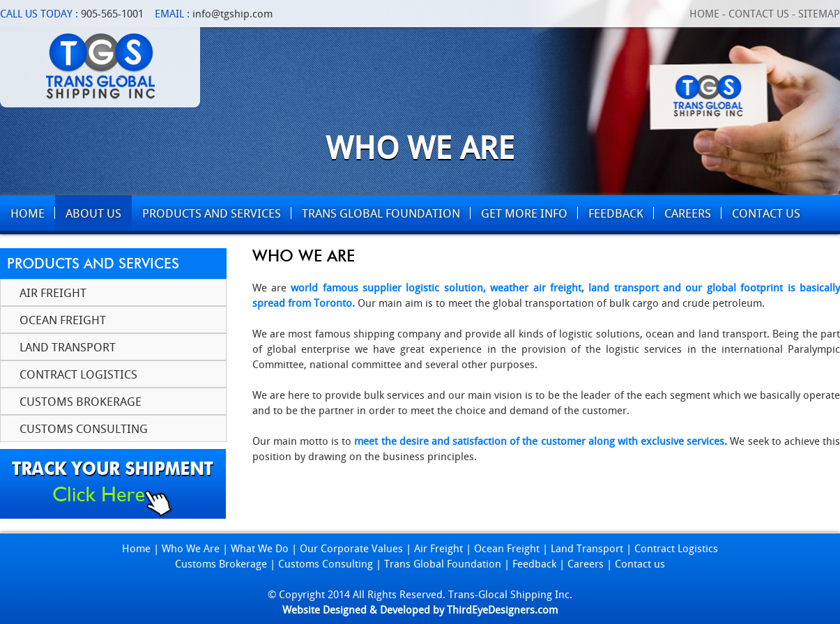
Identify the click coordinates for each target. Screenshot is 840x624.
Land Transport (68, 347)
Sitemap (819, 13)
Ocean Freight (63, 320)
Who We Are (191, 548)
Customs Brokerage (81, 401)
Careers (586, 563)
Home (704, 13)
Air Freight (53, 292)
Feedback (534, 563)
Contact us (640, 563)
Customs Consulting (84, 428)
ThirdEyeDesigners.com (502, 609)
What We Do (260, 548)
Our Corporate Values (351, 548)
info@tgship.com (232, 13)
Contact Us (759, 13)
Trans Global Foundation (443, 563)
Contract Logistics (78, 374)
